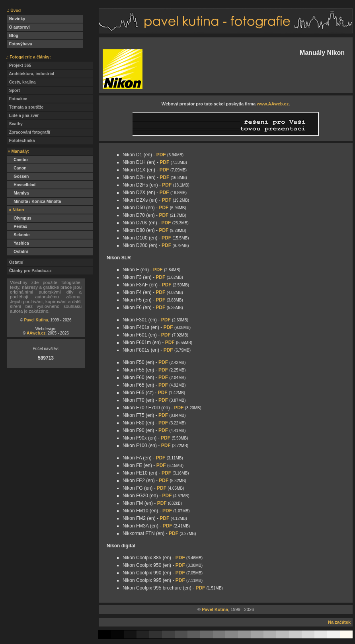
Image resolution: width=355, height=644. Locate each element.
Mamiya (18, 193)
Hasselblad (21, 185)
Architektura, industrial (30, 74)
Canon (17, 168)
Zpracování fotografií (28, 132)
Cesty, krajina (21, 82)
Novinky (16, 19)
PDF (161, 155)
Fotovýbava (20, 44)
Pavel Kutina (36, 320)
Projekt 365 (19, 65)
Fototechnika (21, 141)
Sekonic (18, 235)
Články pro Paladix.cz (29, 271)
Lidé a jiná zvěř (23, 116)
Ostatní (17, 252)
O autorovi (18, 27)
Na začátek (339, 622)
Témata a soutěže (25, 107)
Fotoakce (17, 99)
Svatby (15, 124)
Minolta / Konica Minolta (34, 201)
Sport (13, 90)
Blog (13, 36)
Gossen (18, 176)
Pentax (17, 227)
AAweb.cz (36, 333)
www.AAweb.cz (273, 104)
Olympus (19, 218)
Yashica (18, 243)
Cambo (17, 160)
